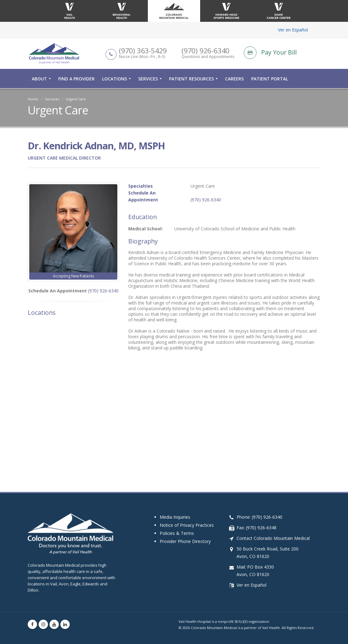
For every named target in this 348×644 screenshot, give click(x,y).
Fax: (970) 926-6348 (256, 528)
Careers (234, 79)
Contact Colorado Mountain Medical (273, 538)
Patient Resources (191, 79)
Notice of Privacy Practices (187, 525)
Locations (115, 79)
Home (33, 99)
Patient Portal (270, 79)
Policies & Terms (177, 533)
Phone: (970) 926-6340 (259, 517)
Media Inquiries (175, 517)
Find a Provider (76, 79)
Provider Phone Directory (185, 541)
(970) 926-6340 (103, 291)
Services (148, 79)
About (39, 79)
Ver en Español (293, 30)
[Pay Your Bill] (282, 53)
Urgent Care (76, 99)
